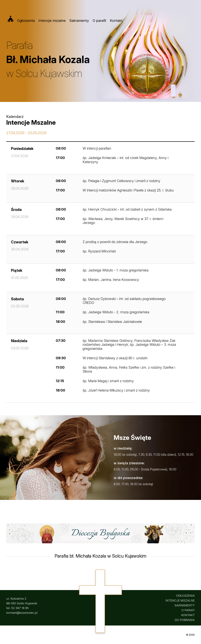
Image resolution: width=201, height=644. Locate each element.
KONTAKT (188, 615)
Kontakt (116, 21)
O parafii (99, 21)
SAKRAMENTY (185, 605)
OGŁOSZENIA (185, 596)
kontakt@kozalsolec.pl (22, 613)
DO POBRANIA (185, 620)
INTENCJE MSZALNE (180, 600)
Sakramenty (79, 21)
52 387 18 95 (20, 608)
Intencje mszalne (52, 21)
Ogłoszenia (26, 21)
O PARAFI (188, 610)
